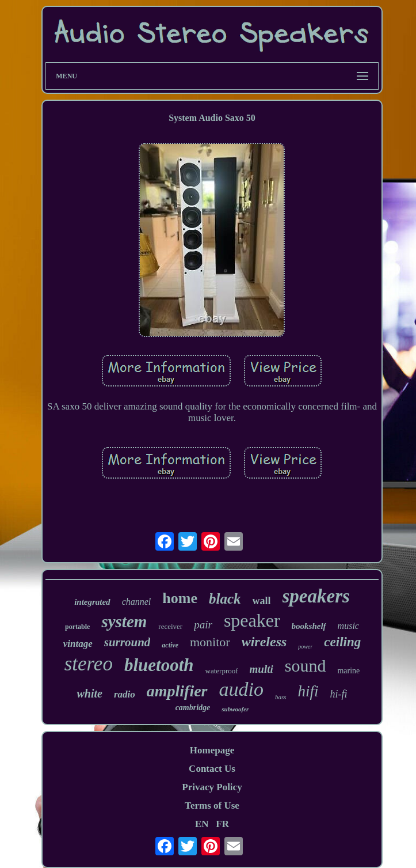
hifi (308, 691)
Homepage (212, 750)
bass (281, 697)
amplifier (177, 691)
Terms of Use (212, 806)
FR (222, 824)
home (180, 598)
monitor (210, 642)
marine (348, 671)
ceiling (342, 642)
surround (127, 642)
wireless (264, 642)
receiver (170, 626)
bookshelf (309, 626)
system (124, 621)
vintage (78, 644)
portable (77, 627)
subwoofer (235, 709)
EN (202, 824)
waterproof (222, 671)
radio (125, 694)
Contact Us (212, 769)
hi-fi (339, 694)
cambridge (193, 708)
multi (262, 669)
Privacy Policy (212, 787)
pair (203, 625)
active (170, 645)
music (348, 626)
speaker (252, 620)
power (305, 647)
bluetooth (159, 665)
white (89, 693)
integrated (92, 602)
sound (306, 666)
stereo (89, 664)
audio (241, 689)
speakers (316, 596)
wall (262, 601)
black (225, 599)
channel (137, 602)
